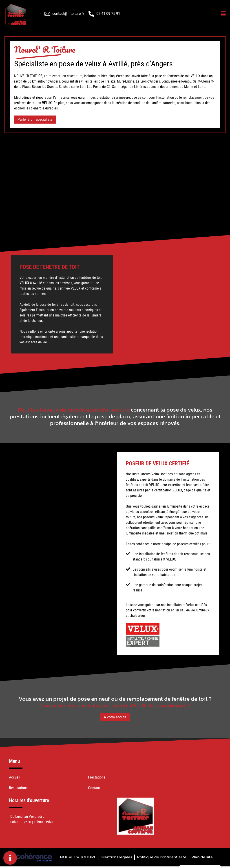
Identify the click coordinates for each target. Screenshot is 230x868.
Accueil (15, 777)
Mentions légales (117, 857)
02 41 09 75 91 (108, 14)
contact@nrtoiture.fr (68, 14)
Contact (94, 788)
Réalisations (18, 788)
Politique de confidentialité (162, 857)
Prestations (97, 777)
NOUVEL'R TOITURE (78, 857)
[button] (35, 120)
